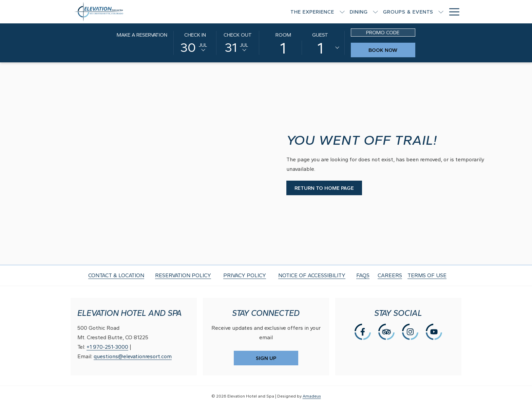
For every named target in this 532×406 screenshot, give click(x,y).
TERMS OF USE (427, 275)
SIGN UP (266, 358)
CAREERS (390, 275)
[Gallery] (443, 12)
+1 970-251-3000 (107, 347)
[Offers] (413, 12)
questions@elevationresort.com (133, 356)
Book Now (392, 50)
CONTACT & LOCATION (116, 275)
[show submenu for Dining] (274, 12)
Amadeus (312, 396)
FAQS (363, 275)
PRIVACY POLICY (245, 275)
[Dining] (257, 12)
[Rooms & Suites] (370, 12)
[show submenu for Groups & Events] (339, 12)
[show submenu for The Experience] (241, 12)
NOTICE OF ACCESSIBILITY (312, 275)
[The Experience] (211, 12)
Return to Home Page (324, 188)
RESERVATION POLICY (183, 275)
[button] (195, 42)
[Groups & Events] (307, 12)
